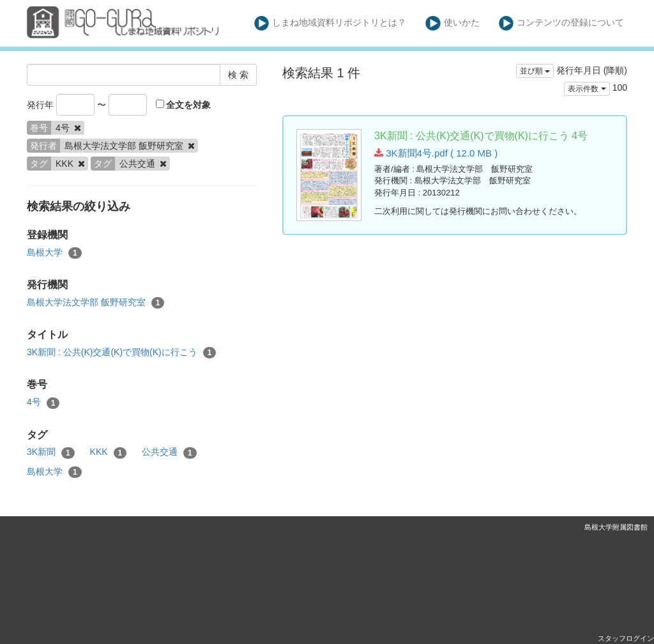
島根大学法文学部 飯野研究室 (95, 303)
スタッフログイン (626, 638)
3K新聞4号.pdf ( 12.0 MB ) (436, 153)
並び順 (535, 71)
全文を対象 (184, 105)
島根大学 (54, 253)
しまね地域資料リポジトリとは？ (331, 23)
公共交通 (169, 452)
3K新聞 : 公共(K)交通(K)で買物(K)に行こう (121, 353)
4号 (43, 402)
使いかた (452, 23)
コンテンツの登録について (562, 23)
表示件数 (587, 89)
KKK (109, 452)
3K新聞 (51, 452)
